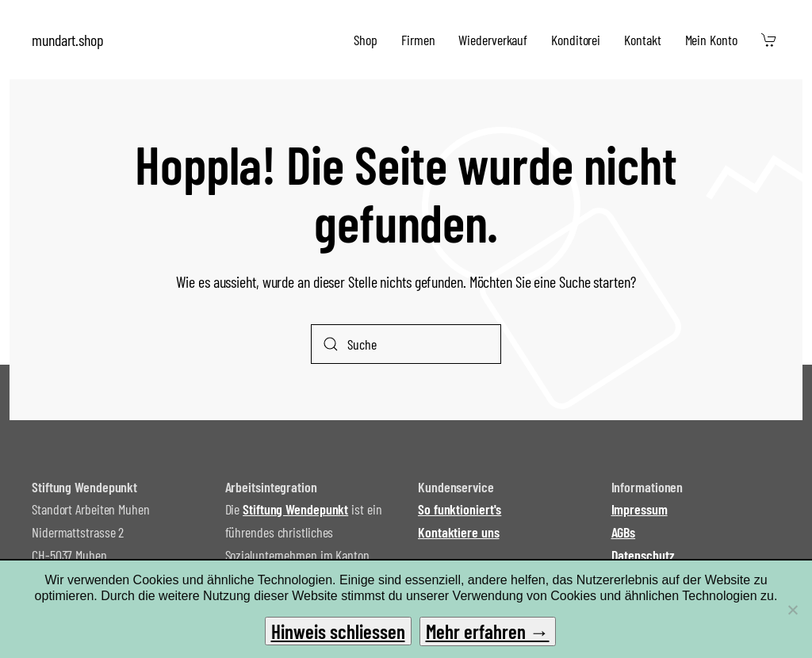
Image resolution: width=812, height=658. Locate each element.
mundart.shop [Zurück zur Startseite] (68, 40)
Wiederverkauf (493, 40)
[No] (792, 610)
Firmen (418, 40)
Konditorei (576, 40)
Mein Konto (711, 40)
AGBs (624, 532)
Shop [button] (366, 40)
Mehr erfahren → (488, 631)
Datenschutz (643, 555)
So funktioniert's (460, 509)
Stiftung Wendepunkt (295, 509)
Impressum (640, 509)
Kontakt (642, 40)
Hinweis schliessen (338, 631)
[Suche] (406, 344)
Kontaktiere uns (459, 532)
